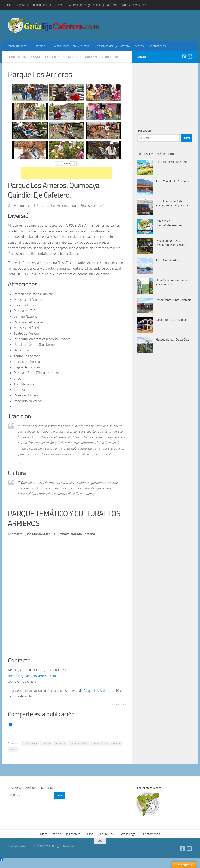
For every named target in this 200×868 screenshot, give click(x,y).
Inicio (8, 5)
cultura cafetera (30, 749)
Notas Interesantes (135, 5)
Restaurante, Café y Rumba (71, 46)
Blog (90, 839)
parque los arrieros (79, 749)
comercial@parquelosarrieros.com (33, 681)
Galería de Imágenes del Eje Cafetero (93, 5)
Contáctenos (157, 46)
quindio (13, 755)
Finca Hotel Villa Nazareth (172, 162)
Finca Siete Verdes (167, 261)
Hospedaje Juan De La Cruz (172, 340)
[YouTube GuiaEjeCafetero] (190, 57)
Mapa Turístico (17, 46)
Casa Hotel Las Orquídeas (172, 320)
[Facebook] (184, 57)
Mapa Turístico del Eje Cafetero (60, 839)
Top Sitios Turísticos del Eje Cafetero (40, 5)
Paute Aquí (107, 839)
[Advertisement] (146, 26)
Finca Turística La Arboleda (172, 182)
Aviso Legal (129, 839)
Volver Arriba (118, 710)
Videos (139, 46)
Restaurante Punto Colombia (174, 300)
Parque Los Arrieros (98, 696)
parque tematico (100, 749)
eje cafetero (60, 749)
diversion (46, 749)
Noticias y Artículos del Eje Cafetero (37, 57)
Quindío (93, 57)
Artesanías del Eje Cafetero (112, 46)
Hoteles (40, 46)
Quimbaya (77, 57)
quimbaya (116, 749)
